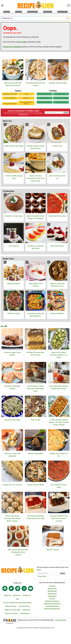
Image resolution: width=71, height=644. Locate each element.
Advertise (17, 595)
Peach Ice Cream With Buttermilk (12, 455)
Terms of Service (11, 613)
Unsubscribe (25, 613)
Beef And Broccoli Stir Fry (57, 177)
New (4, 326)
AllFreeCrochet (52, 589)
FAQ (17, 599)
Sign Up (66, 113)
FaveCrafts (52, 586)
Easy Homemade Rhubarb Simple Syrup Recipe (59, 387)
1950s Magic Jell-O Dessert (35, 285)
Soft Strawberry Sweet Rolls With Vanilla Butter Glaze (35, 389)
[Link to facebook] (5, 588)
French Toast (57, 146)
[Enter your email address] (48, 573)
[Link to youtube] (31, 588)
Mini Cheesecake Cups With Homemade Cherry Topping (18, 552)
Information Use (23, 114)
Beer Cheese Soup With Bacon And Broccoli (13, 84)
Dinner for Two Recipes (61, 98)
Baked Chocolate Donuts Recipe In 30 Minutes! (35, 217)
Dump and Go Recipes (10, 104)
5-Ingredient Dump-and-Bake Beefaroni (35, 315)
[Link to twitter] (11, 588)
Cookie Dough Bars (57, 313)
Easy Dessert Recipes (45, 94)
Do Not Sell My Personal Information (17, 603)
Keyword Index (11, 606)
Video (26, 94)
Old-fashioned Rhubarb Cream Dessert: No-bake (35, 517)
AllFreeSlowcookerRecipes (52, 604)
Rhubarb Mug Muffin (35, 454)
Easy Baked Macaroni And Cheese (35, 84)
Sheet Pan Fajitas (14, 313)
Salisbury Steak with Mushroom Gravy (57, 285)
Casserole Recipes (10, 98)
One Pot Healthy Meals (45, 102)
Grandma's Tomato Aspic (14, 216)
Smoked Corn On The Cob (12, 485)
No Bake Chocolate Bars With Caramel (35, 354)
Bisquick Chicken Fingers (58, 83)
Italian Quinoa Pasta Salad (14, 146)
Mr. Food (52, 599)
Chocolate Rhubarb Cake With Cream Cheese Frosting (59, 518)
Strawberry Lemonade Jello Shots (35, 247)
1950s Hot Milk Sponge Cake (14, 177)
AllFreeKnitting (52, 591)
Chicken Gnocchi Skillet (35, 485)
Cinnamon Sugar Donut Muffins (12, 354)
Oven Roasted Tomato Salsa (59, 486)
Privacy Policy (38, 113)
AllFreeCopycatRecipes (52, 601)
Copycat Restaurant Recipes (26, 103)
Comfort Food (61, 94)
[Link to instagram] (24, 588)
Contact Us (27, 595)
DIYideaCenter (52, 596)
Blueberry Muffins (14, 284)
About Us (7, 595)
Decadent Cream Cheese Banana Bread (35, 147)
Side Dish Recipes (45, 98)
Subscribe (26, 610)
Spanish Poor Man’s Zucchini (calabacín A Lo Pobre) (59, 355)
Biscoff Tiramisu (53, 550)
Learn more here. (61, 620)
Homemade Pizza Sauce (57, 216)
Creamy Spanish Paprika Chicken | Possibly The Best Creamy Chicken (59, 422)
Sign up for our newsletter (12, 47)
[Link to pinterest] (18, 588)
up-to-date (22, 42)
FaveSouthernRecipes (52, 606)
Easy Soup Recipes (61, 102)
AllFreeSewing (52, 594)
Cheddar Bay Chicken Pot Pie (59, 455)
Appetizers (26, 98)
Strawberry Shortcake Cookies (12, 387)
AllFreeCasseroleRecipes (52, 609)
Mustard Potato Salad (12, 420)
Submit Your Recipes (12, 610)
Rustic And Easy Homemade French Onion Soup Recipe (35, 178)
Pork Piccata (35, 420)
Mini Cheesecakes (57, 246)
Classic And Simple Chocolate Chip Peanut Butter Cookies (12, 518)
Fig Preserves (14, 246)
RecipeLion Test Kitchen (10, 94)
